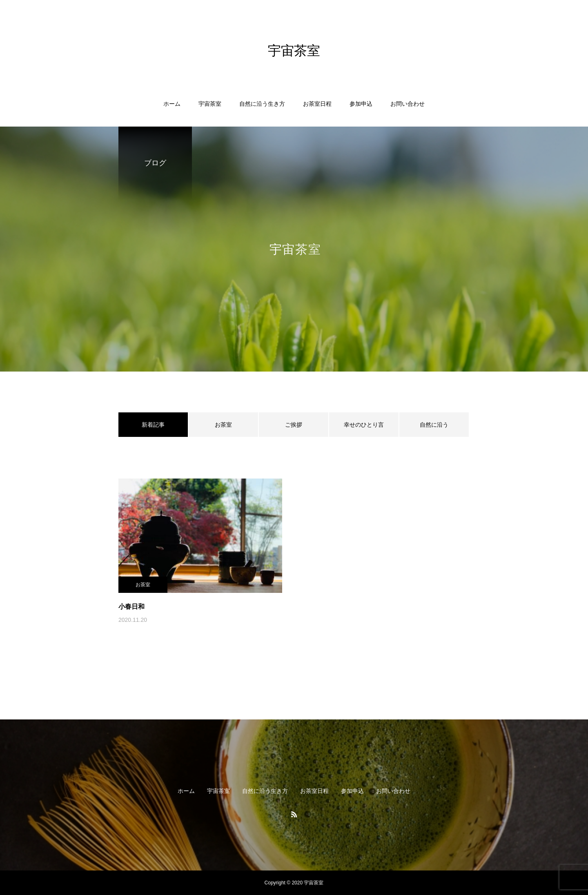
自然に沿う (434, 425)
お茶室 (223, 425)
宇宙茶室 (210, 104)
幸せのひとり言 (364, 425)
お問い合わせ (408, 104)
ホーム (172, 104)
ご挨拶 (294, 425)
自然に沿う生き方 (262, 104)
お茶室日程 (317, 104)
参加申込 (361, 104)
